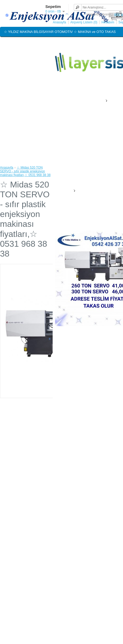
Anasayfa (60, 22)
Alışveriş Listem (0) (84, 22)
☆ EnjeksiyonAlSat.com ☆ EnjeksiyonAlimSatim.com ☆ (47, 43)
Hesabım (108, 22)
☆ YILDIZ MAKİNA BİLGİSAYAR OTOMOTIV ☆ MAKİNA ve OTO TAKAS (60, 32)
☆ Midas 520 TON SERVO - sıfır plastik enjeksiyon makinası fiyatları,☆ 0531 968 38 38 (25, 171)
